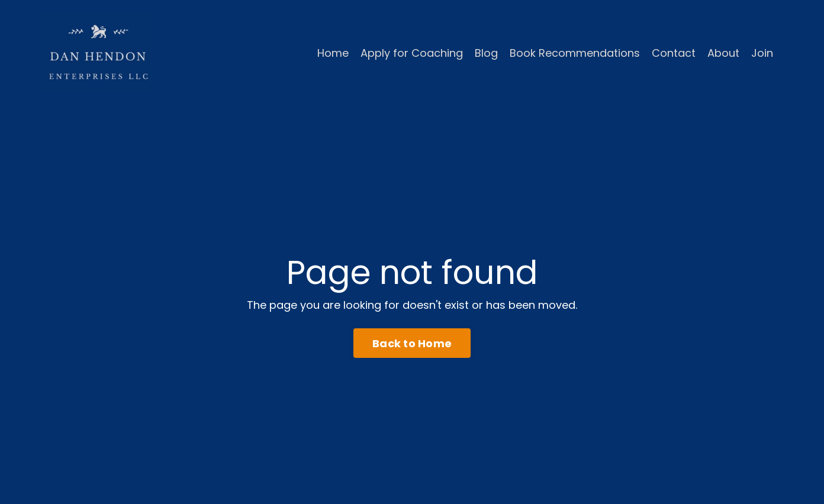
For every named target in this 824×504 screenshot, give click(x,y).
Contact (674, 53)
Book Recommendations (575, 53)
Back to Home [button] (412, 343)
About (723, 53)
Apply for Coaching (412, 53)
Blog (486, 53)
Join (762, 53)
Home (333, 53)
